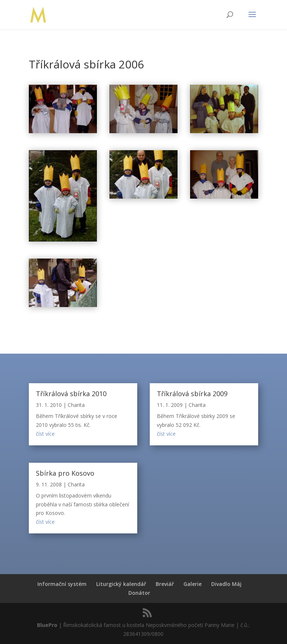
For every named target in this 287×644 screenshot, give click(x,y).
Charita (76, 405)
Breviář (165, 584)
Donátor (139, 593)
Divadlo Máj (226, 584)
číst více (45, 434)
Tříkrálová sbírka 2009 (192, 394)
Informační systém (62, 584)
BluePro (47, 625)
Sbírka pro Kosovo (65, 473)
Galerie (193, 584)
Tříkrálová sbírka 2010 (71, 394)
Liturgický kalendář (121, 584)
